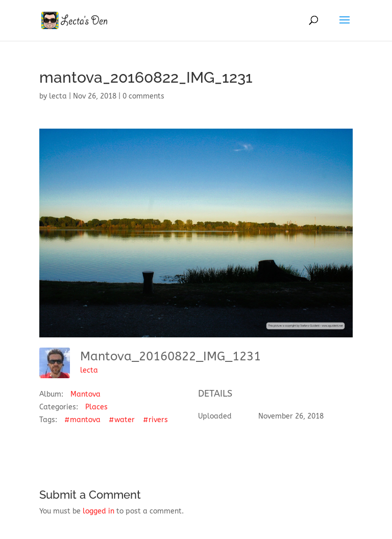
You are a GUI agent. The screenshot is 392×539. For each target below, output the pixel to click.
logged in (99, 511)
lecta (58, 96)
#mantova (82, 420)
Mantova (85, 394)
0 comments (143, 96)
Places (96, 407)
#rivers (155, 420)
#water (122, 420)
